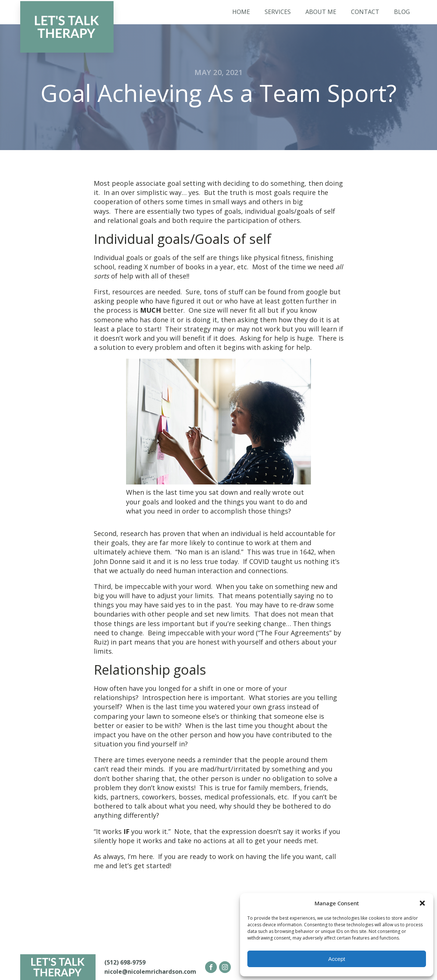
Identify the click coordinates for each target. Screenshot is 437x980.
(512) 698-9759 (125, 962)
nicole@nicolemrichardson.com (150, 972)
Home (241, 12)
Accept (337, 959)
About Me (321, 12)
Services (278, 12)
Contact (365, 12)
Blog (402, 12)
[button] (422, 903)
